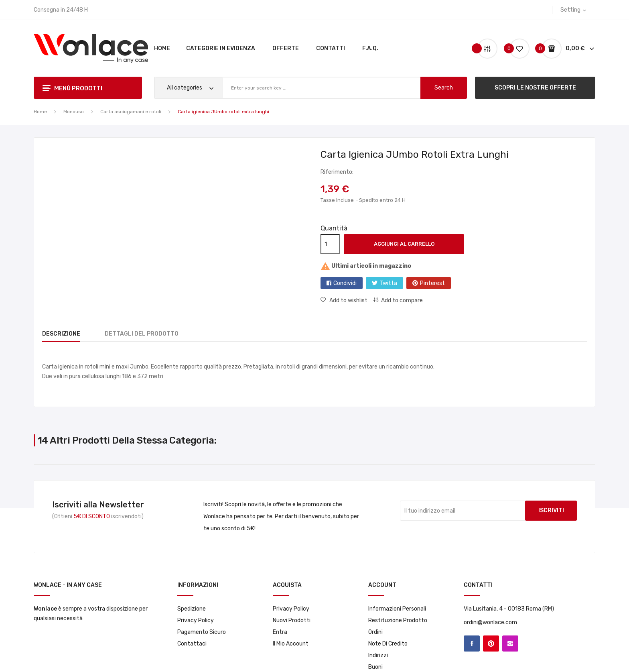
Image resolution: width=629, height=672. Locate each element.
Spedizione (192, 609)
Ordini (375, 632)
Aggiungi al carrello (404, 244)
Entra (280, 632)
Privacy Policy (196, 620)
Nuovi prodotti (292, 620)
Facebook (472, 643)
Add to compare (402, 300)
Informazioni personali (397, 609)
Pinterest (432, 283)
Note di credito (388, 644)
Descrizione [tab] (61, 334)
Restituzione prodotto (398, 620)
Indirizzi (378, 655)
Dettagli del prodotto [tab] (146, 334)
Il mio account (291, 644)
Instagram (510, 643)
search (444, 88)
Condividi (345, 283)
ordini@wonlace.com (490, 622)
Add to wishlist (348, 300)
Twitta (388, 283)
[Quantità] (330, 244)
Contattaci (192, 644)
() (516, 48)
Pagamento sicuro (202, 632)
